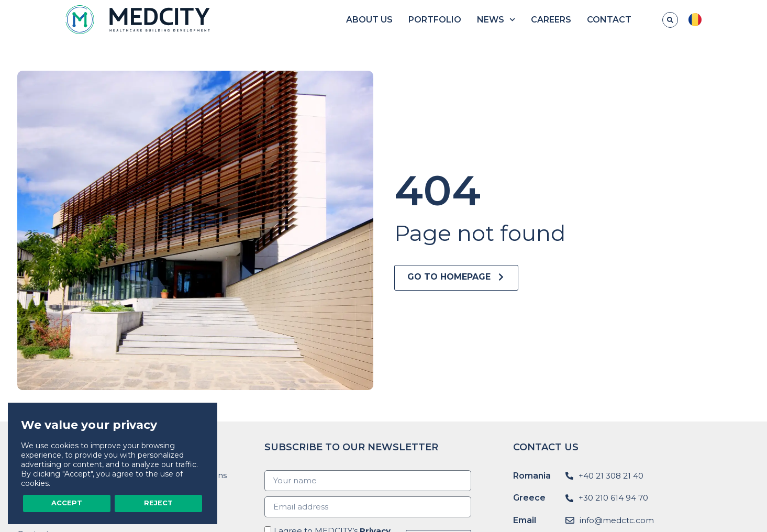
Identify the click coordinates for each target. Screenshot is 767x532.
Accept (67, 503)
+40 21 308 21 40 (611, 476)
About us (405, 20)
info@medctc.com (617, 520)
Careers (587, 20)
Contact (645, 20)
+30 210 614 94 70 (613, 498)
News (532, 20)
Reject (158, 503)
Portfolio (470, 20)
